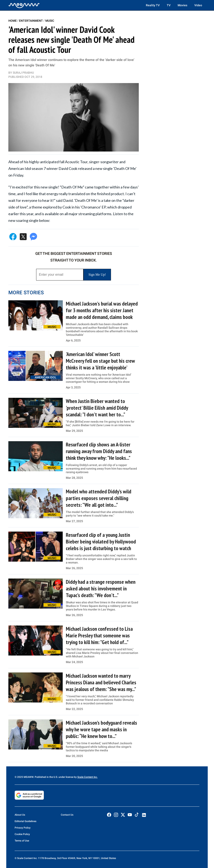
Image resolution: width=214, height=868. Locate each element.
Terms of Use (22, 841)
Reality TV (153, 5)
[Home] (24, 5)
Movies (182, 5)
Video (198, 5)
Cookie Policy (22, 834)
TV (169, 5)
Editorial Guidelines (25, 821)
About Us (20, 815)
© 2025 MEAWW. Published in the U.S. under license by (46, 777)
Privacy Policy (23, 828)
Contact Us (67, 815)
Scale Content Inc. (87, 777)
